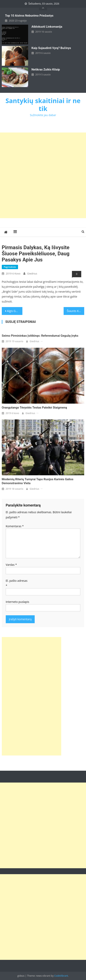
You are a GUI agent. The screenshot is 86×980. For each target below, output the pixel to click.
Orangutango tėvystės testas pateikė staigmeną (34, 408)
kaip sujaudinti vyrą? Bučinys (51, 48)
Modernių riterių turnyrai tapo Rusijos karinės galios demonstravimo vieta (38, 481)
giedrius (32, 273)
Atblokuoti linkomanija (47, 27)
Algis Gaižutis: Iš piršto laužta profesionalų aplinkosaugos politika (15, 311)
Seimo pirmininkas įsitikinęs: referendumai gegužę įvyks (40, 336)
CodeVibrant (61, 976)
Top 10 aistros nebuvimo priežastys (29, 16)
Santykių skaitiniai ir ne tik (43, 105)
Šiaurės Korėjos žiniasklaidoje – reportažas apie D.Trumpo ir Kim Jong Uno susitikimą (75, 311)
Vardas (11, 565)
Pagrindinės (10, 267)
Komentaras (15, 526)
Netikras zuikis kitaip (46, 70)
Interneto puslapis (17, 602)
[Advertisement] (43, 175)
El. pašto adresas (17, 583)
